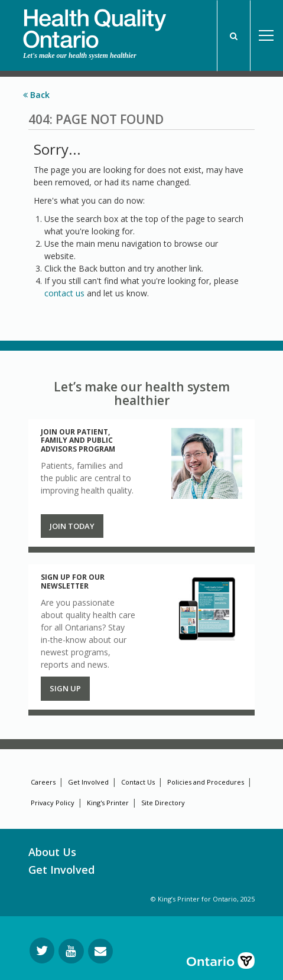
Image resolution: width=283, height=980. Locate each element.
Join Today (72, 526)
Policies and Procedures (206, 782)
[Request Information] (100, 951)
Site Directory (163, 803)
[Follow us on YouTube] (71, 951)
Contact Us (138, 782)
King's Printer (108, 803)
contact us (64, 293)
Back (36, 95)
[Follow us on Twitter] (42, 950)
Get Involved (88, 782)
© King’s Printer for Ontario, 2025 (203, 899)
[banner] (95, 24)
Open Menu (266, 36)
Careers (43, 782)
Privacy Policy (53, 803)
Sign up (65, 688)
